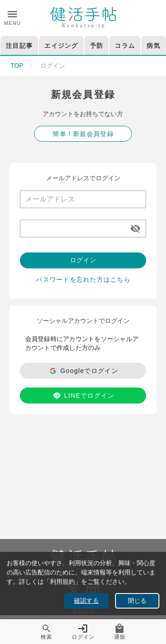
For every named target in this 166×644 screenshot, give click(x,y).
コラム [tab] (125, 46)
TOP (17, 66)
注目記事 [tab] (19, 46)
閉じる (137, 601)
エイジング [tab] (61, 46)
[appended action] (135, 229)
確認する (86, 601)
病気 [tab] (153, 46)
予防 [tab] (97, 46)
